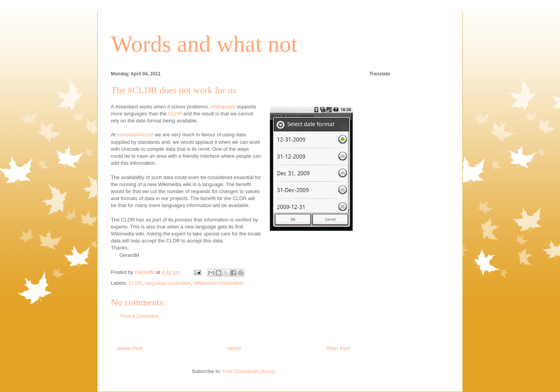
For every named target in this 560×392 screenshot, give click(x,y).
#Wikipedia (223, 107)
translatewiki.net (135, 135)
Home (235, 348)
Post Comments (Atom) (249, 371)
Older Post (338, 348)
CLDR (175, 114)
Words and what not (204, 44)
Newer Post (130, 348)
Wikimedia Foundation (219, 283)
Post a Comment (139, 316)
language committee (168, 283)
